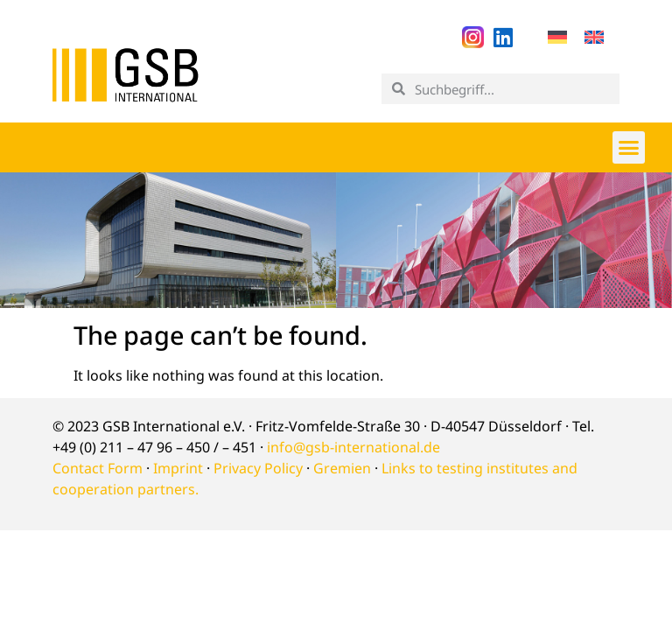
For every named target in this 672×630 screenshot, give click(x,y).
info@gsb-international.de (353, 447)
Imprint (178, 468)
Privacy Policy (258, 468)
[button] (629, 147)
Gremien (342, 468)
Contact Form (98, 468)
